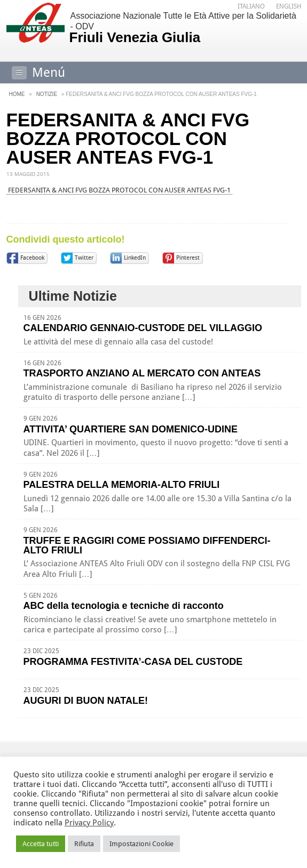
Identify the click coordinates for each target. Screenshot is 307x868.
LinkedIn (135, 258)
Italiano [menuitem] (251, 6)
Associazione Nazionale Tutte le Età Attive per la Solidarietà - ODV (184, 28)
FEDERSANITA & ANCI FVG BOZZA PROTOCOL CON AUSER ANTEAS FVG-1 (119, 190)
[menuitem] (251, 7)
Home (17, 94)
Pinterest (188, 258)
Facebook (32, 258)
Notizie (47, 94)
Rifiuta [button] (84, 844)
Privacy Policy (89, 823)
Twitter (84, 258)
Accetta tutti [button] (41, 844)
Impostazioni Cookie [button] (141, 844)
